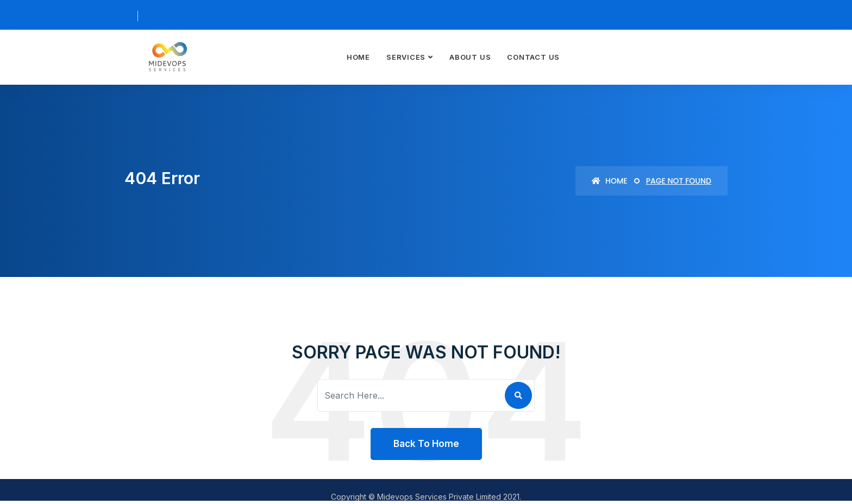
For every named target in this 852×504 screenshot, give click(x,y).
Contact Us (533, 57)
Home (358, 57)
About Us (470, 57)
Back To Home (426, 444)
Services (406, 57)
